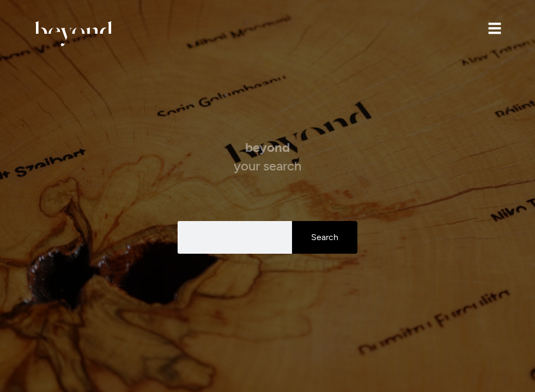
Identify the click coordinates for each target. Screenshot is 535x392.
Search (325, 237)
